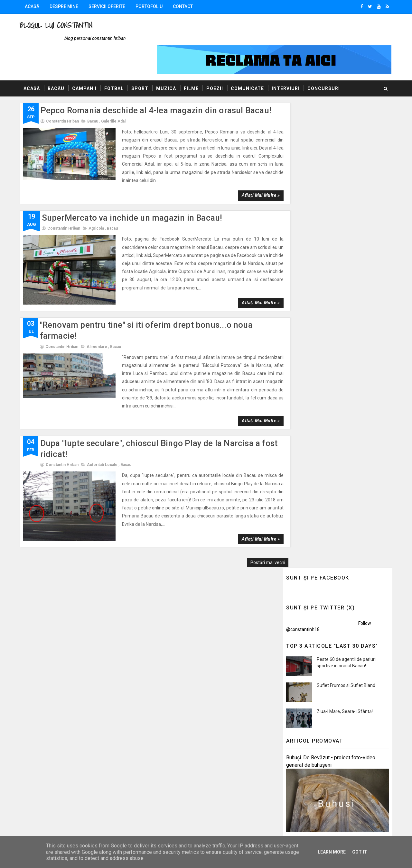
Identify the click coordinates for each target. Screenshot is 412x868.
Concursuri (325, 64)
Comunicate (249, 64)
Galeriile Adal (115, 97)
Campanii (86, 64)
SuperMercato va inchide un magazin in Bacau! (133, 185)
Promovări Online (302, 525)
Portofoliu (150, 6)
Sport (141, 64)
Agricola (98, 196)
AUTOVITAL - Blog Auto (309, 516)
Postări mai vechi (256, 514)
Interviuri (287, 64)
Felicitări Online (300, 534)
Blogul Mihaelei (300, 507)
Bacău (57, 64)
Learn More (332, 852)
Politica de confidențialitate (312, 773)
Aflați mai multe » (249, 163)
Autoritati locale (103, 424)
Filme (192, 64)
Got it (360, 852)
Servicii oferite (108, 6)
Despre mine (65, 6)
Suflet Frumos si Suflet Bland (345, 196)
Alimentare (98, 314)
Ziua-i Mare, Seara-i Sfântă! (343, 222)
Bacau (94, 97)
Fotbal (115, 64)
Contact (184, 6)
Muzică (167, 64)
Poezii (216, 64)
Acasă (33, 6)
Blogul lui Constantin (57, 25)
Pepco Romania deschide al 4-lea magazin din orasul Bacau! (157, 86)
